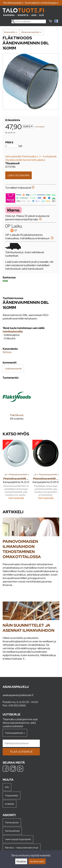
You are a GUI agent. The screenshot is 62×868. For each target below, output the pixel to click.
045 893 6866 (17, 705)
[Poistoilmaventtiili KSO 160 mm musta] (46, 471)
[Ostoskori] (50, 21)
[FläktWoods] (17, 404)
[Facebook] (6, 769)
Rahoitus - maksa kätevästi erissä (22, 848)
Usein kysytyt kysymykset (18, 839)
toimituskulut (40, 127)
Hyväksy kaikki (37, 861)
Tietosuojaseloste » (15, 733)
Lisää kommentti (13, 368)
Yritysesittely (11, 795)
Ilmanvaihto (11, 32)
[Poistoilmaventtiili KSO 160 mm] (16, 471)
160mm (7, 352)
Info (7, 787)
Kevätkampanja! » (13, 3)
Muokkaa (21, 861)
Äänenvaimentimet (31, 32)
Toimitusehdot (12, 831)
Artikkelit (10, 804)
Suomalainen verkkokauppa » (42, 3)
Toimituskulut (12, 822)
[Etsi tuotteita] (29, 21)
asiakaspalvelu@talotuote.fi (18, 695)
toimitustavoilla (12, 332)
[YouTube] (20, 769)
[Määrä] (12, 146)
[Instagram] (13, 769)
